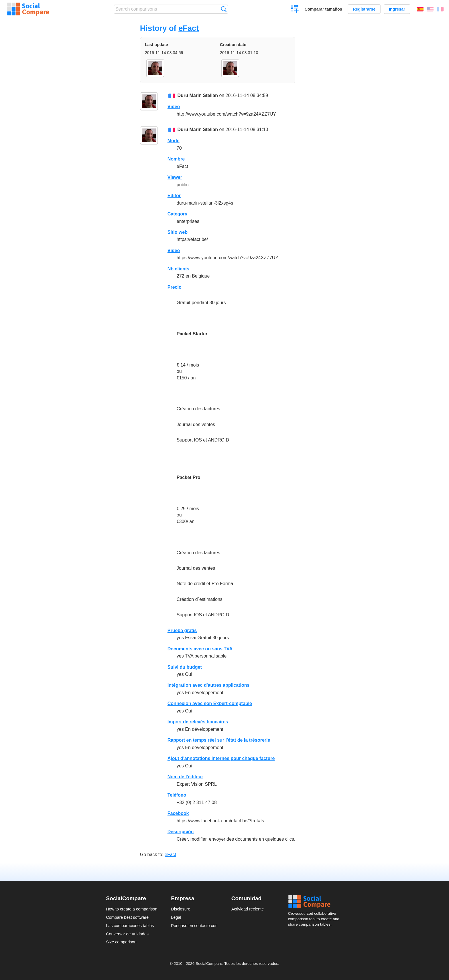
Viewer (175, 177)
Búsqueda (224, 9)
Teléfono (177, 795)
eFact (189, 28)
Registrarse (364, 9)
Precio (175, 287)
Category (177, 214)
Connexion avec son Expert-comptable (210, 703)
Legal (176, 917)
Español (420, 9)
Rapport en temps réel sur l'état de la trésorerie (219, 740)
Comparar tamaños (323, 9)
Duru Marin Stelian (198, 95)
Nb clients (178, 269)
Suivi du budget (185, 667)
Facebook (178, 813)
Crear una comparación (295, 10)
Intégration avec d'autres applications (209, 685)
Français (440, 9)
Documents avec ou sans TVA (200, 649)
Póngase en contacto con (194, 926)
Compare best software (127, 917)
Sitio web (178, 232)
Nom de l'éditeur (185, 777)
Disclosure (181, 909)
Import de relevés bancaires (198, 722)
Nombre (176, 159)
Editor (174, 196)
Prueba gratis (182, 630)
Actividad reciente (248, 909)
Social (316, 902)
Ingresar (397, 9)
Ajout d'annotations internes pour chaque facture (221, 758)
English (430, 9)
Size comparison (121, 942)
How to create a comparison (132, 909)
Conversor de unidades (127, 934)
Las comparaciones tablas (130, 926)
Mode (174, 141)
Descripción (181, 832)
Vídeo (174, 107)
